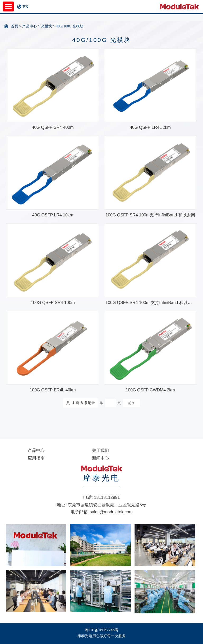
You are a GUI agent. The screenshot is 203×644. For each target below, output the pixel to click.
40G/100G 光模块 (70, 26)
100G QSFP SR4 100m (53, 303)
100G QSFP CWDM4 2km (150, 390)
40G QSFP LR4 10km (53, 215)
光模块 (47, 26)
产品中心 (30, 26)
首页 (15, 26)
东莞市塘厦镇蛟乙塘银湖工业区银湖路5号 (107, 505)
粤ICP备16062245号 (101, 630)
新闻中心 (100, 458)
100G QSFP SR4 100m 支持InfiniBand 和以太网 (151, 303)
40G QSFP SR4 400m (53, 127)
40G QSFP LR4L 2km (150, 127)
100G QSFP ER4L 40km (53, 390)
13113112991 (107, 497)
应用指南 (36, 458)
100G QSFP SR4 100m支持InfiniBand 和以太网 (150, 215)
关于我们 (100, 450)
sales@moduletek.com (111, 512)
